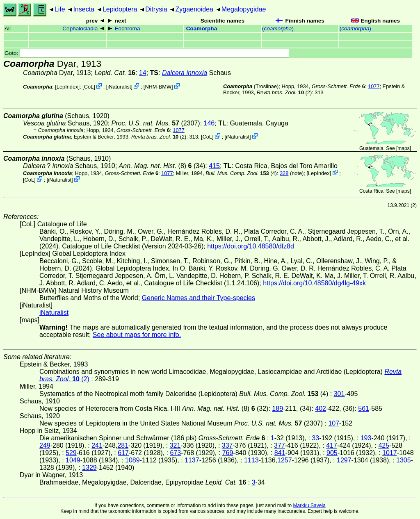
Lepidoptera (120, 9)
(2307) (156, 123)
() (278, 28)
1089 (132, 460)
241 (97, 445)
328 (284, 173)
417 (332, 445)
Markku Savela (309, 505)
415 (214, 166)
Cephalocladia (80, 28)
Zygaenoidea (194, 9)
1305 (404, 460)
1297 (344, 460)
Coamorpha (202, 28)
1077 (374, 86)
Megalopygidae (244, 9)
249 (45, 445)
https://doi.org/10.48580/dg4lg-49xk (314, 283)
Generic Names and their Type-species (199, 298)
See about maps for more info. (137, 335)
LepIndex (67, 87)
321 (175, 445)
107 (334, 423)
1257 (285, 460)
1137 (192, 460)
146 (209, 123)
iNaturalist (119, 87)
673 (175, 453)
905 (332, 453)
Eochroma (128, 28)
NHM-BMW (158, 87)
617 (123, 453)
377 (280, 445)
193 (366, 438)
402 (321, 409)
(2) (284, 92)
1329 (89, 468)
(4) (241, 173)
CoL (89, 87)
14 (143, 73)
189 (277, 409)
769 (228, 453)
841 (280, 453)
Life (60, 9)
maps (403, 148)
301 (339, 394)
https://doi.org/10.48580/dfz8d (251, 246)
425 (384, 445)
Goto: (147, 53)
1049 (73, 460)
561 (364, 409)
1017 (390, 453)
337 (227, 445)
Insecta (84, 9)
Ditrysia (156, 9)
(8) (155, 166)
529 (71, 453)
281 (123, 445)
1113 (251, 460)
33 (315, 438)
